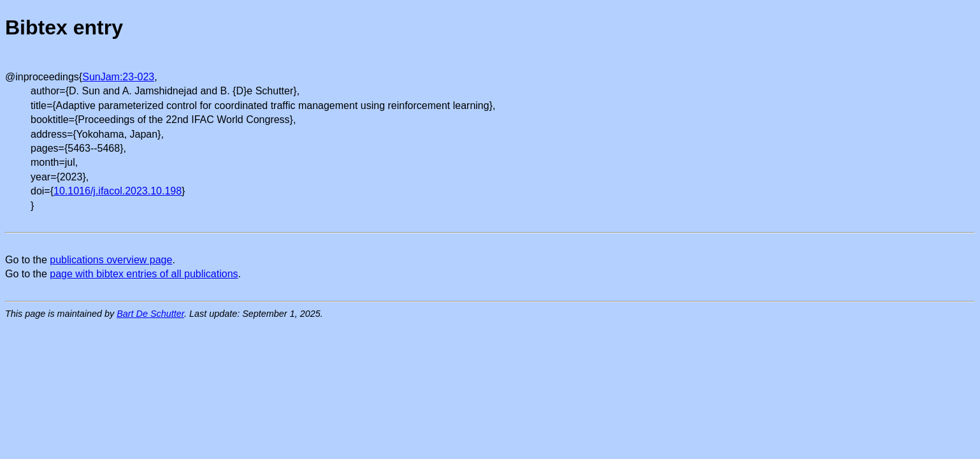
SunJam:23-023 (118, 77)
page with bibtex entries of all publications (144, 274)
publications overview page (111, 260)
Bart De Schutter (150, 314)
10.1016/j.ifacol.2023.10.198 (118, 191)
